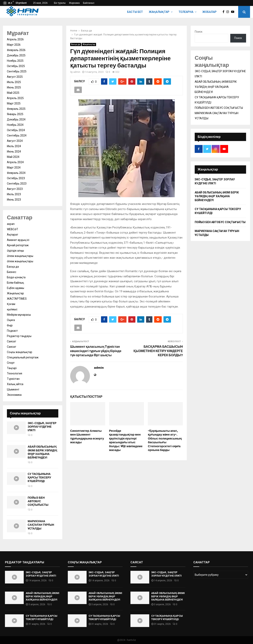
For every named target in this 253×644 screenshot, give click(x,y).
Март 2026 (14, 45)
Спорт (11, 363)
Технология (15, 373)
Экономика (14, 395)
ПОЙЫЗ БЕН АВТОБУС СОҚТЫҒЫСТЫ (38, 501)
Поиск (199, 32)
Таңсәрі (12, 368)
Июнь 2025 (14, 87)
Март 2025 (14, 103)
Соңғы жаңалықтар (20, 352)
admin (77, 72)
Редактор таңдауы (19, 336)
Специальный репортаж (23, 357)
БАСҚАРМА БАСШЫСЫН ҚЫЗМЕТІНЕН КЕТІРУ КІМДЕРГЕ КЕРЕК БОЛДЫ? (158, 351)
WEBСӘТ (13, 229)
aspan (11, 224)
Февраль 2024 (16, 173)
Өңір (10, 325)
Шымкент (13, 389)
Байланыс (89, 3)
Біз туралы (60, 3)
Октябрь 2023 (16, 178)
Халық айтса (15, 384)
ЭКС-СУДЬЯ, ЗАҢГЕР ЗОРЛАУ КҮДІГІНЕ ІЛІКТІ (42, 427)
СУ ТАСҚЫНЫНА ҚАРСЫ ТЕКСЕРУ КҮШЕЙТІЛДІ (39, 478)
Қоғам (11, 304)
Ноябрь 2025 (15, 61)
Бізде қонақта (16, 277)
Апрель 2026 (15, 39)
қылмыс (12, 309)
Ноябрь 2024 (15, 125)
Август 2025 (15, 77)
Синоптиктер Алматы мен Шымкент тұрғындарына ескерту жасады (87, 437)
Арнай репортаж (18, 245)
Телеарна (186, 12)
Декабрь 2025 (16, 55)
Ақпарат (13, 235)
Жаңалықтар (159, 12)
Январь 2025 (15, 114)
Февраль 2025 (16, 109)
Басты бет (135, 12)
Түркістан (13, 379)
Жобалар (210, 12)
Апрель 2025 (15, 98)
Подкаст (12, 331)
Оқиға (11, 320)
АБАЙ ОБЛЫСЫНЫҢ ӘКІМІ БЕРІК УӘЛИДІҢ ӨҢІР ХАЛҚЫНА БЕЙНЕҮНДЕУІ (42, 452)
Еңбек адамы (16, 288)
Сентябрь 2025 (17, 71)
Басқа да (76, 44)
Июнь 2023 (14, 200)
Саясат (12, 341)
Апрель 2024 (15, 162)
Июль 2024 (14, 146)
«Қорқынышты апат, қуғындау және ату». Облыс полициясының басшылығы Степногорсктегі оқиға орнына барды (165, 440)
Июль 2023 (14, 194)
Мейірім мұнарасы (19, 315)
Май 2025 (13, 93)
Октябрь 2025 (16, 66)
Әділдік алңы (15, 251)
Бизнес (12, 272)
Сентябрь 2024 (17, 135)
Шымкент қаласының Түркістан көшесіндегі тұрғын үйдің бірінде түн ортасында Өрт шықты (96, 351)
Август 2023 (15, 189)
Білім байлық (15, 283)
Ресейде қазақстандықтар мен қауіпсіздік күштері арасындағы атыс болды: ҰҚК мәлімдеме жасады (126, 440)
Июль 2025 (14, 82)
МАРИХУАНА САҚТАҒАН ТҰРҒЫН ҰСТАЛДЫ (41, 525)
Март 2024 (14, 168)
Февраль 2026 (16, 50)
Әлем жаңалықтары (20, 256)
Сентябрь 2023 (17, 184)
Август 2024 (15, 141)
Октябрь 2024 (16, 130)
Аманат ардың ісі (18, 240)
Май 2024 (13, 157)
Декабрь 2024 (16, 119)
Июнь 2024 (14, 152)
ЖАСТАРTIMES (17, 299)
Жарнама (74, 3)
